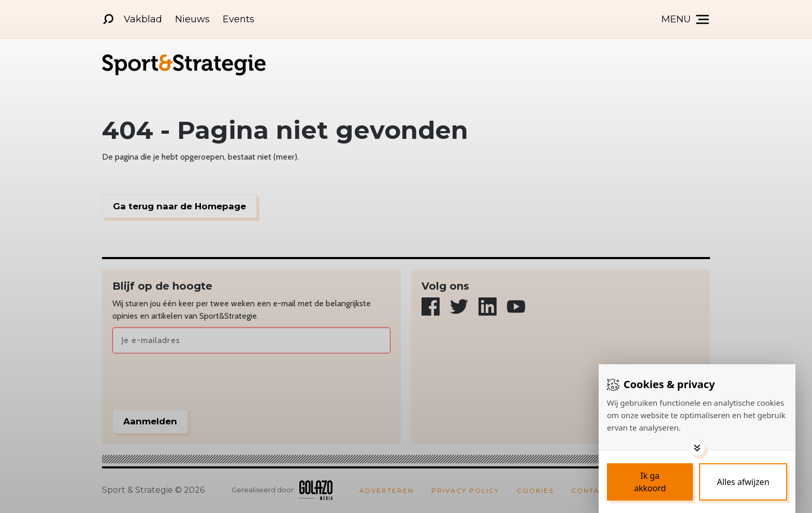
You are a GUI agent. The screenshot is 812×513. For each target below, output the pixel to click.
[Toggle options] (697, 448)
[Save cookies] (650, 482)
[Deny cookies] (743, 482)
